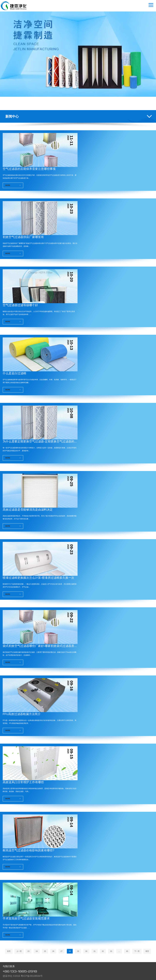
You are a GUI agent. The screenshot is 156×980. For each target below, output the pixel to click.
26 (53, 951)
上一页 (19, 951)
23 (28, 951)
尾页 (147, 951)
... (119, 951)
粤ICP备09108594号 (32, 976)
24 (37, 951)
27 (61, 951)
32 (103, 951)
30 (86, 951)
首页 (9, 951)
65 (127, 951)
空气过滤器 (14, 6)
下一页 (137, 951)
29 (78, 951)
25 (45, 951)
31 (95, 951)
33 (111, 951)
